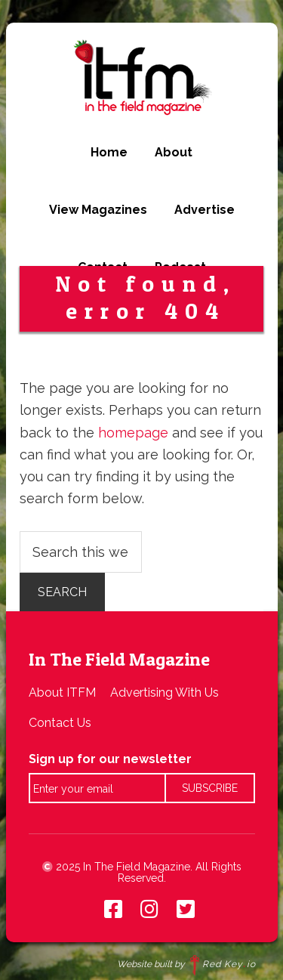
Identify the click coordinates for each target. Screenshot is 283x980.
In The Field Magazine (141, 77)
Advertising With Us (165, 692)
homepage (133, 433)
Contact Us (60, 723)
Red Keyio (223, 964)
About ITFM (62, 692)
